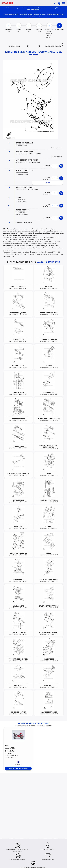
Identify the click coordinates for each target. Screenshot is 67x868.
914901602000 (21, 202)
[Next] (38, 46)
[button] (63, 44)
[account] (55, 3)
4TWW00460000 (22, 175)
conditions (36, 10)
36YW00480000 (22, 214)
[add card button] (61, 166)
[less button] (52, 166)
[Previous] (29, 46)
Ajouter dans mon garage (18, 768)
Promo (47, 183)
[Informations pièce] (9, 206)
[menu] (64, 3)
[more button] (57, 166)
